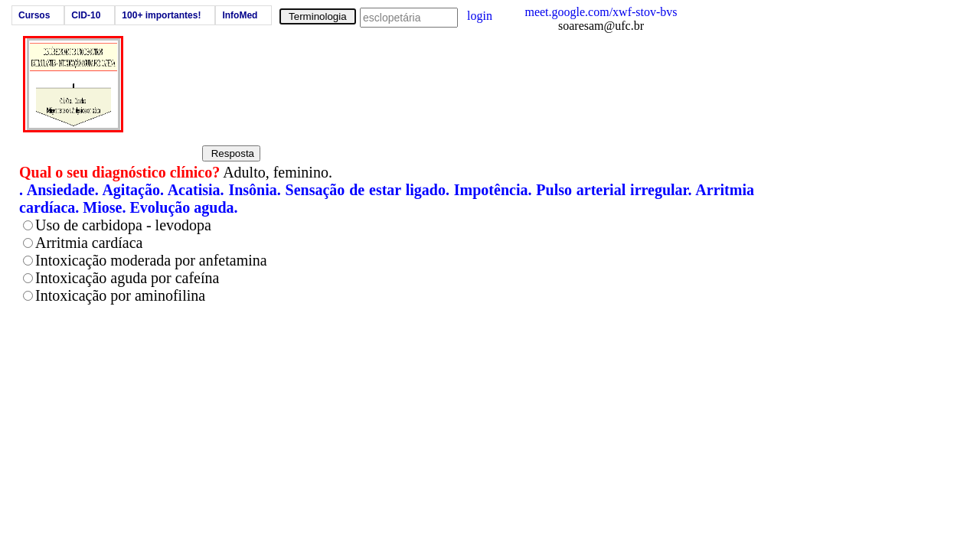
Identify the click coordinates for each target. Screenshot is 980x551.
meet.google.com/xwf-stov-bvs (601, 12)
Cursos (34, 15)
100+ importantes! (161, 15)
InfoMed (240, 15)
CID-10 (86, 15)
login (480, 16)
